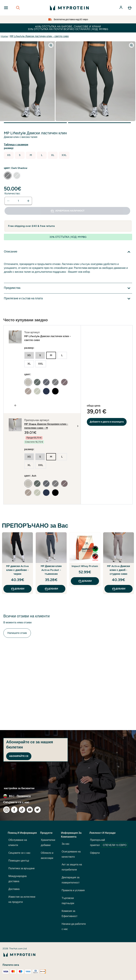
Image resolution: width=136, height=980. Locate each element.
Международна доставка (18, 879)
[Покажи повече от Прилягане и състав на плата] (68, 299)
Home (4, 36)
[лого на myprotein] (69, 8)
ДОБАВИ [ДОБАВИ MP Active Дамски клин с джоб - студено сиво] (119, 589)
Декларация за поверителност (71, 880)
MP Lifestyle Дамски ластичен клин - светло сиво (39, 36)
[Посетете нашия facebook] (14, 810)
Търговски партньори (68, 901)
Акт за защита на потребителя (72, 867)
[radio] (9, 155)
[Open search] (18, 8)
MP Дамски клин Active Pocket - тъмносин (51, 570)
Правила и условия (73, 890)
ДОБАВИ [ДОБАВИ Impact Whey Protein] (85, 581)
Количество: (13, 193)
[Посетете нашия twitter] (38, 810)
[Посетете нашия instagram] (6, 810)
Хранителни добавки (48, 843)
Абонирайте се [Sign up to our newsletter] (19, 756)
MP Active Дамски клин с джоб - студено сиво (119, 570)
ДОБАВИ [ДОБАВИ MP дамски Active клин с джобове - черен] (18, 589)
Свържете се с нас (19, 853)
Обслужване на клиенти (18, 843)
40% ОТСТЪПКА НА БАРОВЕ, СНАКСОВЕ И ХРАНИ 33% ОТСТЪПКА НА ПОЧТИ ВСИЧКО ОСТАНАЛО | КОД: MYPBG (68, 28)
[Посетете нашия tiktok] (22, 810)
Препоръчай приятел (109, 843)
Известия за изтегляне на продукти (22, 899)
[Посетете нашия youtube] (30, 810)
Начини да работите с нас (74, 926)
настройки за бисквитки (19, 788)
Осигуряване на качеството (71, 854)
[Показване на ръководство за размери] (17, 145)
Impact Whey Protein (85, 566)
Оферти (95, 853)
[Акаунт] (121, 8)
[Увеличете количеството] (28, 201)
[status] (18, 201)
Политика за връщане (22, 868)
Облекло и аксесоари (47, 855)
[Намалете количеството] (8, 201)
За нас (65, 844)
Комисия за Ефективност (70, 914)
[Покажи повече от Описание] (68, 252)
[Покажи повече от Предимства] (68, 288)
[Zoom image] (51, 45)
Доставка (14, 889)
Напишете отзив (17, 633)
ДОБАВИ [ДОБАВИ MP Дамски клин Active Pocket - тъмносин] (51, 589)
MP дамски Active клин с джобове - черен (18, 570)
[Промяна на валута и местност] (68, 796)
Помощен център (19, 861)
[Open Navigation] (6, 8)
